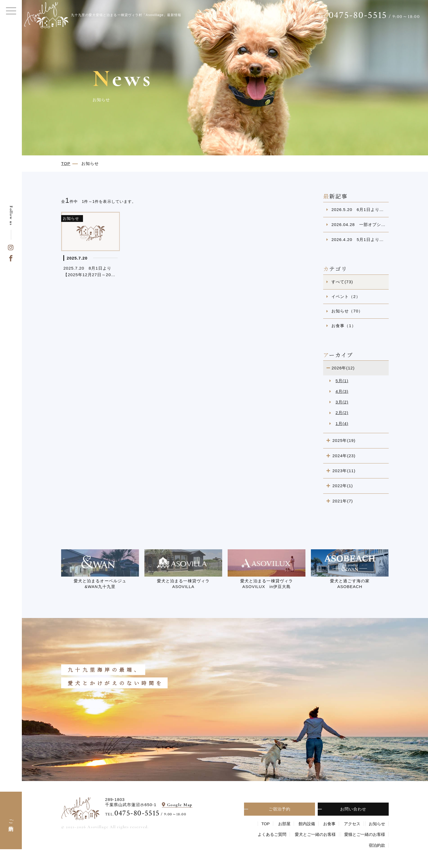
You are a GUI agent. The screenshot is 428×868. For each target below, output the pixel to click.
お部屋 (284, 824)
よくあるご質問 (272, 834)
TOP (265, 824)
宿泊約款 (377, 845)
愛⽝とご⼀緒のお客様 (315, 834)
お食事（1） (344, 326)
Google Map (180, 805)
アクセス (352, 824)
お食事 (329, 824)
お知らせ (377, 824)
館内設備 (307, 824)
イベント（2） (346, 296)
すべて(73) (342, 282)
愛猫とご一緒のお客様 (365, 834)
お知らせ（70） (347, 311)
